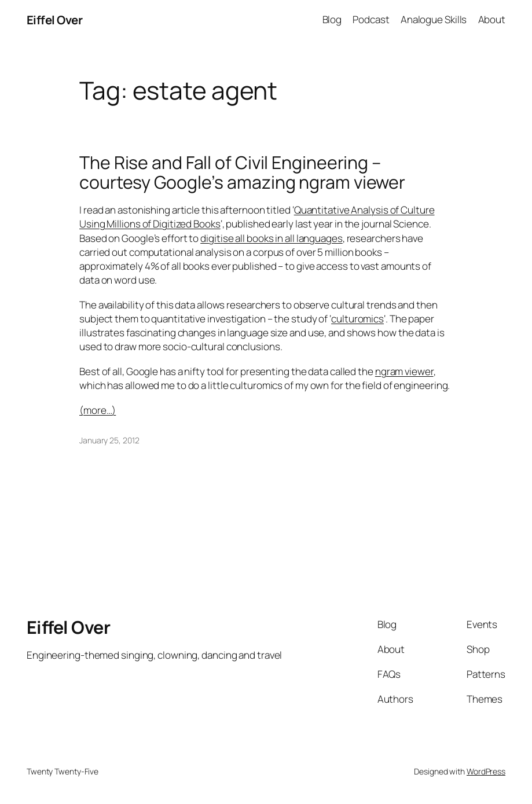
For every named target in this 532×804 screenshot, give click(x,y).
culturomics (357, 319)
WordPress (486, 771)
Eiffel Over (55, 20)
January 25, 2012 (109, 440)
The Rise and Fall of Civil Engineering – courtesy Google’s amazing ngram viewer (242, 172)
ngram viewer (404, 371)
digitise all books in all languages (271, 238)
